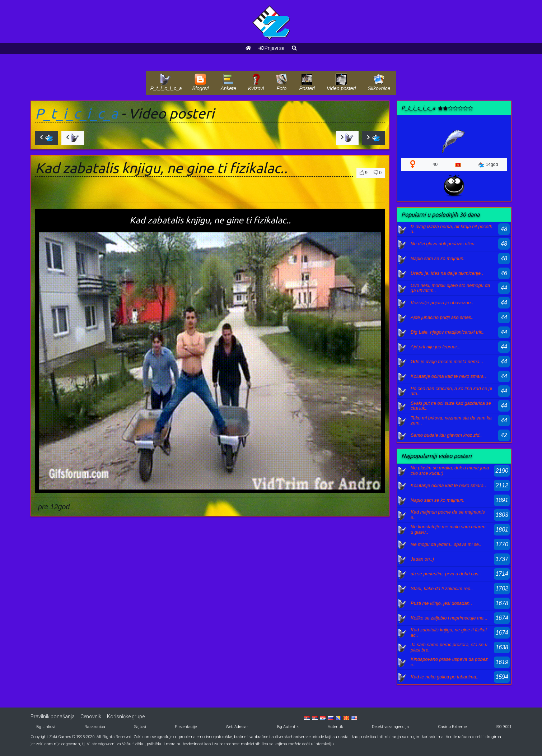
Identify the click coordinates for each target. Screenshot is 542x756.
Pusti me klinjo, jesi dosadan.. (441, 603)
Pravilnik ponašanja (53, 716)
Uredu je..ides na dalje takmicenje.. (447, 273)
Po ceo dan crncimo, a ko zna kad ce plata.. (451, 391)
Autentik (335, 727)
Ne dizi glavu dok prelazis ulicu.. (444, 244)
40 (435, 164)
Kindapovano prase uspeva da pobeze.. (449, 662)
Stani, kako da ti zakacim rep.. (442, 588)
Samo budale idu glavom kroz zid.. (446, 435)
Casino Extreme (452, 727)
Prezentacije (186, 727)
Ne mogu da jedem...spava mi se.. (446, 544)
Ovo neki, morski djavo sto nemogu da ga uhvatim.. (450, 288)
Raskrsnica (95, 727)
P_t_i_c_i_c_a (76, 113)
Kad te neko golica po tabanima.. (445, 677)
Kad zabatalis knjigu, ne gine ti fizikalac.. (449, 632)
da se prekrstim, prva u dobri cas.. (446, 574)
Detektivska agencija (390, 727)
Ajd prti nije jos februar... (436, 347)
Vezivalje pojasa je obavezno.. (442, 303)
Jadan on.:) (422, 559)
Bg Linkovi (46, 727)
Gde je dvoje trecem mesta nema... (447, 361)
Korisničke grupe (126, 716)
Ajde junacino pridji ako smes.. (442, 317)
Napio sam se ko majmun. (438, 258)
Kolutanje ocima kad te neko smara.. (448, 376)
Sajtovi (140, 727)
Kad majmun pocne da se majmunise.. (448, 514)
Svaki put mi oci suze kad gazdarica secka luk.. (451, 406)
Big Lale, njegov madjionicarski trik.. (448, 332)
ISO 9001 (504, 727)
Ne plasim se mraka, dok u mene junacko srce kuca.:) (450, 470)
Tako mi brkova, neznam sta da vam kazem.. (451, 420)
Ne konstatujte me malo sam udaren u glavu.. (448, 529)
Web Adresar (237, 727)
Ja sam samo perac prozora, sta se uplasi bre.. (449, 647)
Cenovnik (91, 716)
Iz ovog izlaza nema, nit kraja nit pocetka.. (451, 229)
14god (488, 165)
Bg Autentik (288, 727)
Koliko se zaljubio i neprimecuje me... (449, 618)
